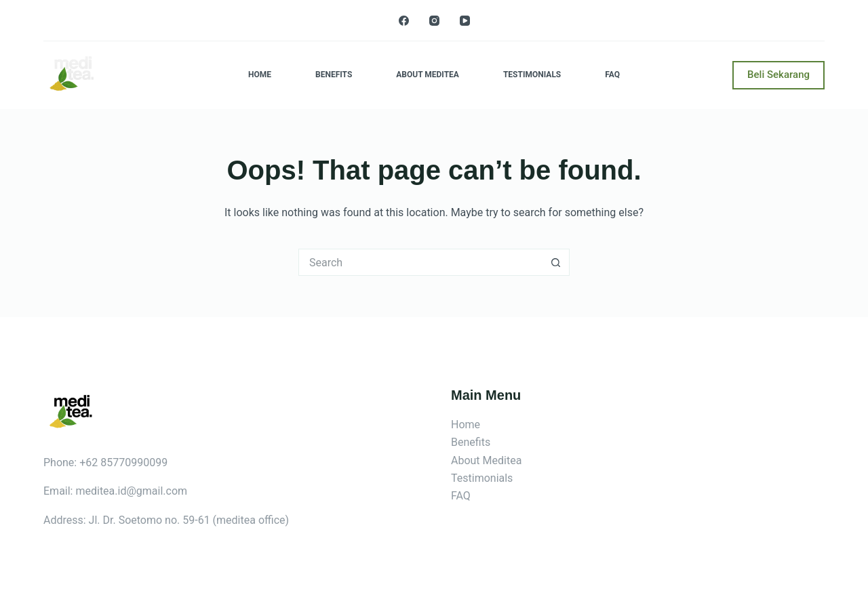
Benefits (334, 75)
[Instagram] (434, 21)
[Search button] (556, 262)
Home (260, 75)
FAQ (612, 75)
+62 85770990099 (123, 462)
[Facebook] (404, 21)
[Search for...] (420, 262)
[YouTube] (465, 21)
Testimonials (532, 75)
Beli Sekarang (778, 75)
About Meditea (428, 75)
